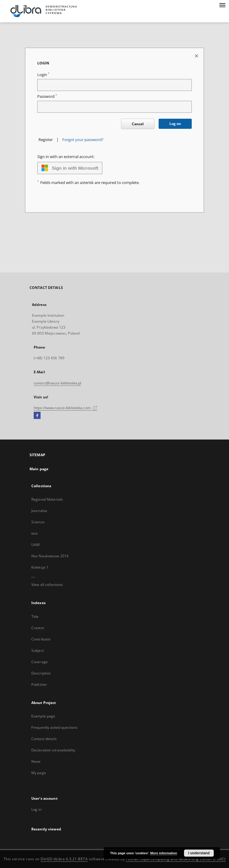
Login (43, 75)
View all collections (47, 585)
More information (164, 853)
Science (38, 522)
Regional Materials (47, 499)
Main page (39, 469)
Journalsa (39, 511)
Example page (43, 716)
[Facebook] (37, 416)
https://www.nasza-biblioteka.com (65, 408)
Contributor (41, 639)
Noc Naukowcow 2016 (50, 556)
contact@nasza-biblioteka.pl (57, 383)
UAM (35, 545)
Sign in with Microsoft (70, 168)
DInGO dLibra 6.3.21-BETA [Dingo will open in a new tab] (64, 859)
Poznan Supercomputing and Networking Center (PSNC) (176, 859)
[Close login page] (197, 56)
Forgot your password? (83, 140)
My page (39, 773)
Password (47, 96)
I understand (199, 853)
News (36, 761)
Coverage (40, 662)
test (34, 533)
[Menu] (222, 5)
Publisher (39, 684)
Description (41, 673)
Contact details (44, 739)
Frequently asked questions (54, 727)
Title (35, 616)
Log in (36, 809)
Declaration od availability (53, 750)
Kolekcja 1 (40, 567)
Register (46, 140)
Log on (175, 124)
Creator (38, 628)
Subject (38, 650)
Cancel (138, 124)
